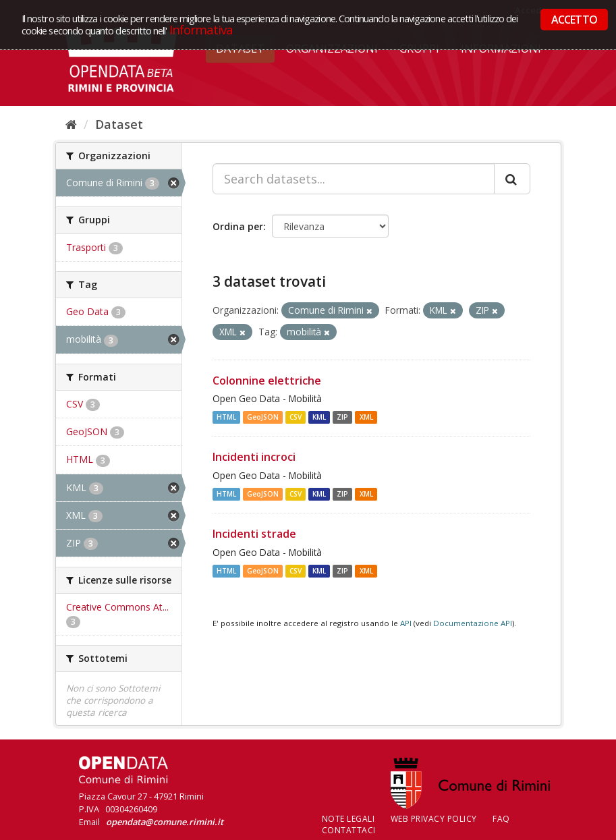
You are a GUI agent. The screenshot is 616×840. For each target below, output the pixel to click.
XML (366, 417)
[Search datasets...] (354, 179)
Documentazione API (473, 623)
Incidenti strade (254, 534)
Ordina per (238, 226)
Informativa (201, 29)
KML (319, 417)
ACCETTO (574, 20)
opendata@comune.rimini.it (165, 822)
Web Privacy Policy (434, 819)
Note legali (348, 819)
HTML (226, 417)
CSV (296, 417)
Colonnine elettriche (267, 381)
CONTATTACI (349, 830)
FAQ (501, 819)
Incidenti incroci (254, 457)
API (406, 623)
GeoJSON (263, 417)
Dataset (119, 124)
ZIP (342, 417)
